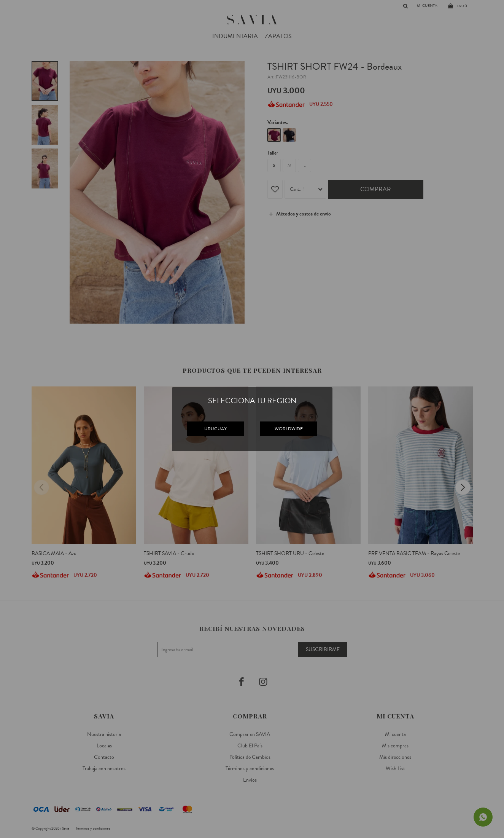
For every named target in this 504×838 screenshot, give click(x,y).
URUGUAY (215, 429)
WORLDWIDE (289, 429)
